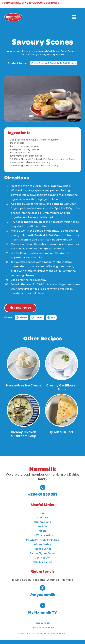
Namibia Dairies (42, 562)
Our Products (42, 522)
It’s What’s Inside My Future (42, 540)
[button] (74, 17)
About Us (43, 518)
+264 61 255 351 (43, 494)
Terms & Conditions (42, 627)
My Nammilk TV (43, 612)
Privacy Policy (43, 623)
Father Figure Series (43, 553)
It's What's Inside (42, 535)
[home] (13, 17)
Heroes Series (43, 549)
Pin (53, 318)
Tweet (39, 318)
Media (43, 531)
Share (23, 318)
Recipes (42, 526)
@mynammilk (43, 595)
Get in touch (43, 558)
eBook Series (42, 544)
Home (42, 513)
